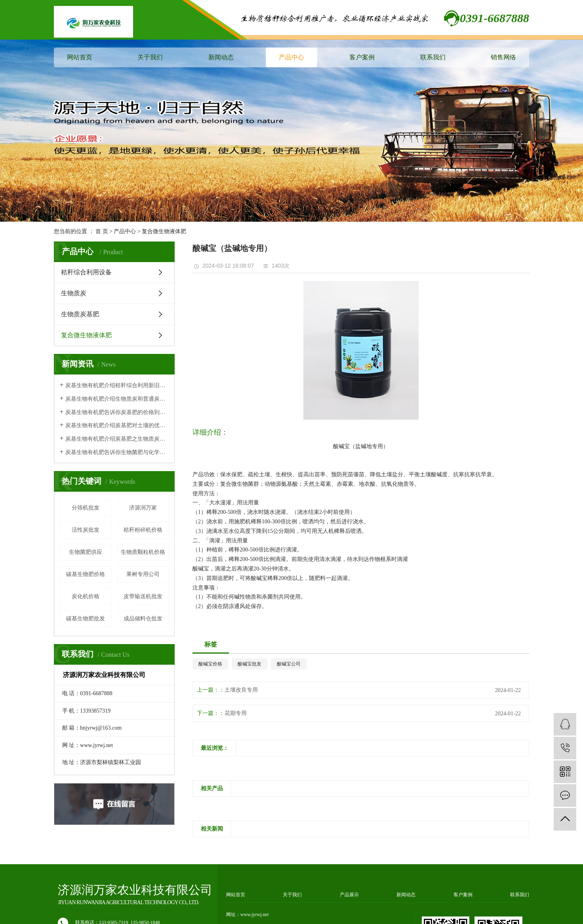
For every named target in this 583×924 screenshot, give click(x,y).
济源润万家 (143, 508)
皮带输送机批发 (143, 596)
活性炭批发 (86, 530)
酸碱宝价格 (210, 664)
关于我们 (150, 57)
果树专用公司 (143, 574)
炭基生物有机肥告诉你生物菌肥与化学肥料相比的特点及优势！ (117, 452)
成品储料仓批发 (143, 619)
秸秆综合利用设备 (86, 272)
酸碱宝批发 (250, 664)
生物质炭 (74, 293)
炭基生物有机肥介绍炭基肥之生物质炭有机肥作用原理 (117, 439)
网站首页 (80, 57)
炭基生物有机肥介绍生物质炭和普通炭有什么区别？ (117, 399)
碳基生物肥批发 (86, 619)
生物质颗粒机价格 (143, 552)
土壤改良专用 (241, 690)
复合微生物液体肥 (164, 231)
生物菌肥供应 (86, 552)
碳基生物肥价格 (86, 574)
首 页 (102, 231)
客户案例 (362, 57)
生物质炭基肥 (80, 314)
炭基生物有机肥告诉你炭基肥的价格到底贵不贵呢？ (117, 412)
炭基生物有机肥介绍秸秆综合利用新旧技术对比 (117, 385)
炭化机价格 (86, 596)
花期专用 (236, 713)
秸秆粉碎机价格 (143, 530)
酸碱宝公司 (289, 664)
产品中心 (291, 57)
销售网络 (503, 57)
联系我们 (433, 57)
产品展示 (349, 895)
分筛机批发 (86, 508)
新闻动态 (221, 57)
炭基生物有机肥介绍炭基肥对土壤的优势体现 (117, 425)
